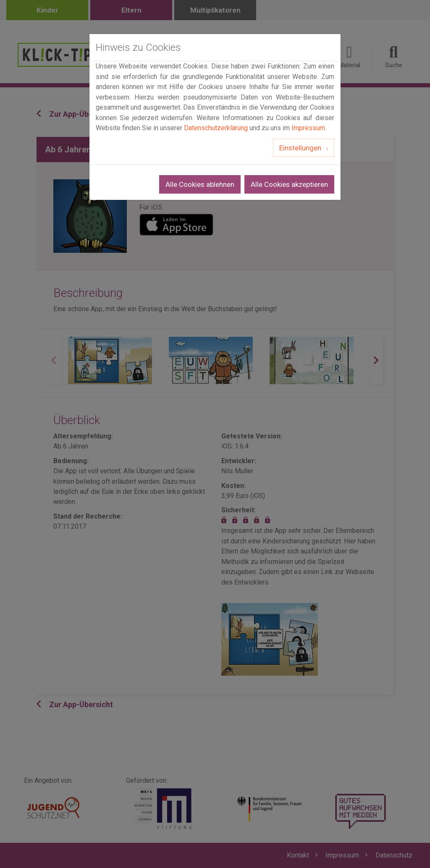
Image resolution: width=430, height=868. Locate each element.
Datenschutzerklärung (216, 128)
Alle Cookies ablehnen (200, 184)
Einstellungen (301, 148)
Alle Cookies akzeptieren (289, 184)
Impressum (308, 128)
